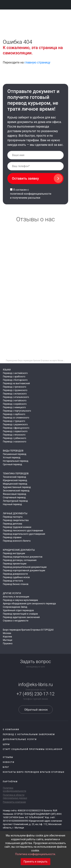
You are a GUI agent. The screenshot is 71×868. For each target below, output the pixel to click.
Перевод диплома (12, 524)
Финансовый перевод (14, 494)
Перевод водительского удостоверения (24, 534)
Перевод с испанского (15, 394)
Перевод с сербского (14, 414)
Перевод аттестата (13, 581)
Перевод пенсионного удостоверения (23, 531)
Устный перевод (12, 458)
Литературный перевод (15, 501)
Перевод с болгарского (15, 380)
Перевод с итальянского (16, 397)
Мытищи (7, 640)
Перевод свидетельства (16, 520)
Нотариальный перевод (16, 461)
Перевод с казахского (15, 442)
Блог (6, 767)
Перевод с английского (15, 373)
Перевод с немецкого (14, 407)
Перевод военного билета (17, 541)
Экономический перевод (16, 491)
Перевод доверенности (15, 574)
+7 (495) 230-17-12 (35, 694)
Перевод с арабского (14, 377)
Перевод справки (12, 537)
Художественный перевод (17, 487)
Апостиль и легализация (16, 597)
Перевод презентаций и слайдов (20, 614)
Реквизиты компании (14, 802)
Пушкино (8, 643)
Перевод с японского (14, 435)
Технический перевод (14, 477)
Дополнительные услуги (20, 739)
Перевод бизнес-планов (16, 584)
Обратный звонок (35, 710)
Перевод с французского (16, 428)
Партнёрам (10, 782)
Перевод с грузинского (15, 390)
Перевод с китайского (15, 401)
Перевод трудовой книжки (17, 527)
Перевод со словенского (16, 418)
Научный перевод (12, 504)
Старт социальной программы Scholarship (33, 749)
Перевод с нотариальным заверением (29, 734)
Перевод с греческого (14, 387)
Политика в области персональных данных (15, 797)
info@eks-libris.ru (36, 685)
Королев (7, 637)
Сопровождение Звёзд (15, 607)
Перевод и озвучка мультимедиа (20, 600)
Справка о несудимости (16, 621)
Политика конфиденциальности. (35, 854)
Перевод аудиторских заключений (21, 617)
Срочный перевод (12, 464)
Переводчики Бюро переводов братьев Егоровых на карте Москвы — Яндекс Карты (37, 361)
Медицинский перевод (15, 484)
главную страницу (37, 62)
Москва (7, 633)
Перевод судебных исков (16, 577)
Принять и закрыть (35, 862)
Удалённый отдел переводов (18, 610)
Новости (9, 762)
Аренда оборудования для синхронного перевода (29, 604)
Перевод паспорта (13, 517)
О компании (11, 730)
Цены (6, 744)
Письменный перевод (15, 454)
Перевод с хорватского (15, 431)
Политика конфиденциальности (14, 789)
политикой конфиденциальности (31, 194)
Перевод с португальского (17, 411)
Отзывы (8, 757)
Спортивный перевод (14, 497)
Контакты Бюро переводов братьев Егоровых (34, 772)
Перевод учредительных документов (23, 557)
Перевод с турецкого (14, 421)
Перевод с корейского (15, 404)
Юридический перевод (15, 480)
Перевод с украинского (15, 424)
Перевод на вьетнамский (16, 383)
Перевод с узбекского (14, 438)
